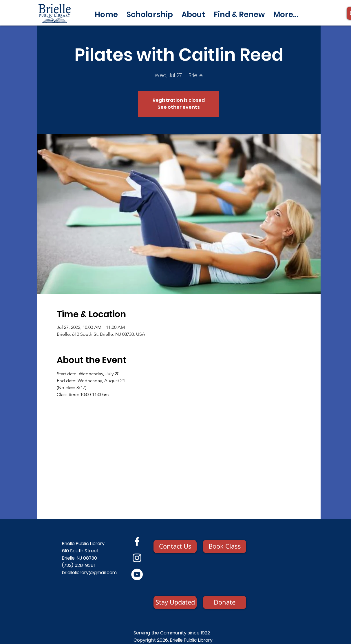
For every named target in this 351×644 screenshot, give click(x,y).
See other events (179, 107)
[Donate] (225, 602)
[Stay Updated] (175, 602)
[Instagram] (137, 558)
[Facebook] (137, 541)
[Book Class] (225, 546)
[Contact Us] (175, 546)
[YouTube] (137, 574)
